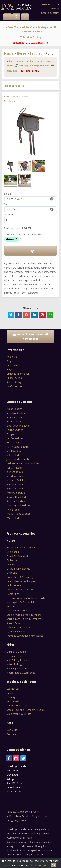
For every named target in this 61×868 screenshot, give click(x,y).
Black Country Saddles (19, 426)
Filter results (14, 86)
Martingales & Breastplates (21, 602)
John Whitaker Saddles (19, 459)
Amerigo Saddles (16, 413)
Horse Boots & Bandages (20, 590)
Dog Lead (12, 734)
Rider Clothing (14, 664)
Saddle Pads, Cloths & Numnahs (24, 615)
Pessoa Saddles (15, 488)
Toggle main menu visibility (9, 19)
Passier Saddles (15, 484)
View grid (12, 71)
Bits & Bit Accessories (18, 556)
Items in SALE (31, 71)
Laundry (11, 697)
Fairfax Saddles (15, 438)
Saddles (36, 53)
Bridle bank (13, 552)
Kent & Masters (15, 468)
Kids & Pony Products (18, 627)
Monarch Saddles (16, 480)
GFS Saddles (13, 442)
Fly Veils (11, 564)
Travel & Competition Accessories (25, 636)
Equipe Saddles (15, 430)
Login (53, 9)
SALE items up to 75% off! (32, 43)
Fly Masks (12, 560)
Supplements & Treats (19, 714)
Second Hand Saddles (18, 497)
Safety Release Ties (17, 705)
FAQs (9, 369)
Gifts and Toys (14, 656)
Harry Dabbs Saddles (18, 447)
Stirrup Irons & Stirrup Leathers (24, 619)
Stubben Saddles (16, 501)
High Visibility (14, 585)
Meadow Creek (15, 476)
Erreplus (11, 434)
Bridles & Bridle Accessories (22, 547)
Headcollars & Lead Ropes (21, 581)
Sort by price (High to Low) (34, 66)
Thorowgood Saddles (18, 505)
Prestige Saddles (16, 493)
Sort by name (16, 61)
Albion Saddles (14, 409)
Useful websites (15, 386)
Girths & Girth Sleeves (18, 569)
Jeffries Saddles (15, 455)
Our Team (12, 365)
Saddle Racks (14, 701)
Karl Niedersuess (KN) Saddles (23, 463)
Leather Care (14, 689)
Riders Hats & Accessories (21, 673)
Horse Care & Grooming (20, 577)
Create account (50, 13)
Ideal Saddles (14, 451)
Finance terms (14, 378)
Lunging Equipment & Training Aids (26, 598)
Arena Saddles (14, 417)
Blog (9, 361)
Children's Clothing (17, 652)
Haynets (11, 693)
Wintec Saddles (15, 518)
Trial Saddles (14, 510)
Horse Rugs (13, 594)
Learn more (42, 865)
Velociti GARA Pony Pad (17, 96)
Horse (22, 53)
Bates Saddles (14, 421)
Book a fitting (32, 37)
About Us (12, 357)
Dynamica (20, 820)
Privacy (35, 812)
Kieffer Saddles (15, 472)
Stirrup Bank (13, 623)
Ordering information (18, 374)
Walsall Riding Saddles (18, 514)
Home (9, 53)
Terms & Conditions (18, 812)
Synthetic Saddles (16, 631)
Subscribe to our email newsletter (30, 337)
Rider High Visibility (17, 668)
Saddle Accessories (17, 610)
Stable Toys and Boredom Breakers (26, 710)
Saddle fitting (14, 382)
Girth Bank (12, 573)
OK (53, 865)
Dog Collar (12, 730)
